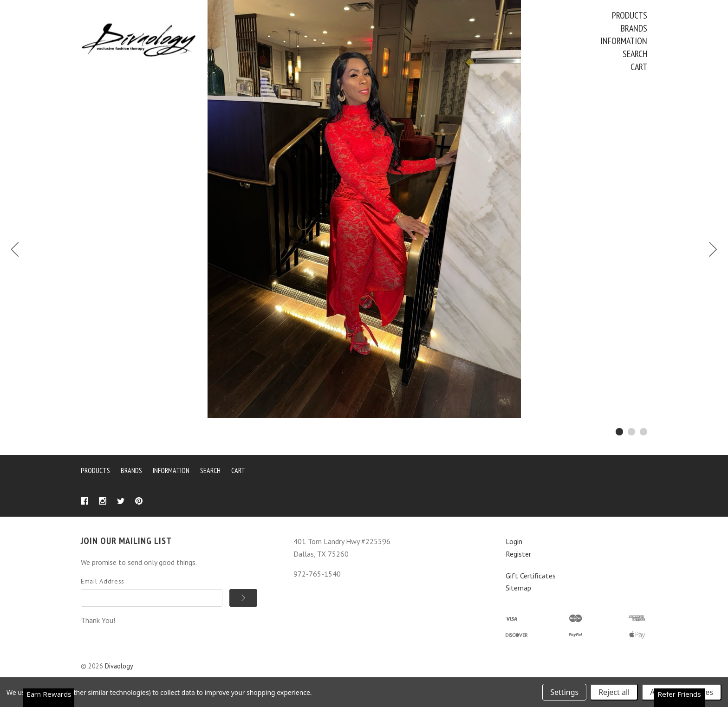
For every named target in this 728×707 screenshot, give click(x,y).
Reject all (614, 692)
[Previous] (15, 251)
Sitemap (518, 588)
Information (624, 41)
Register (518, 554)
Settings (564, 692)
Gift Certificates (531, 576)
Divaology (119, 666)
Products (630, 15)
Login (514, 541)
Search (635, 54)
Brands (634, 28)
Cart (639, 67)
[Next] (713, 251)
